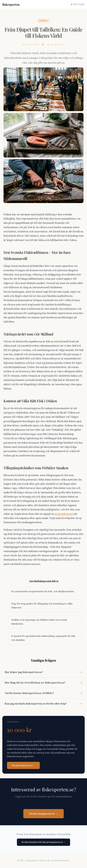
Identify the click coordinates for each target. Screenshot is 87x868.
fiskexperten (11, 4)
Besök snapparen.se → (43, 814)
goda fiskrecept (64, 514)
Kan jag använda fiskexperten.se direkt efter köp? (36, 704)
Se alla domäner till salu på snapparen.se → (43, 842)
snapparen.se (31, 860)
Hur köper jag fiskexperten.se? (24, 672)
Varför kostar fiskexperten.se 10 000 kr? (29, 693)
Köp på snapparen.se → (23, 765)
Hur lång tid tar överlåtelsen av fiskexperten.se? (35, 683)
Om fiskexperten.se (60, 860)
